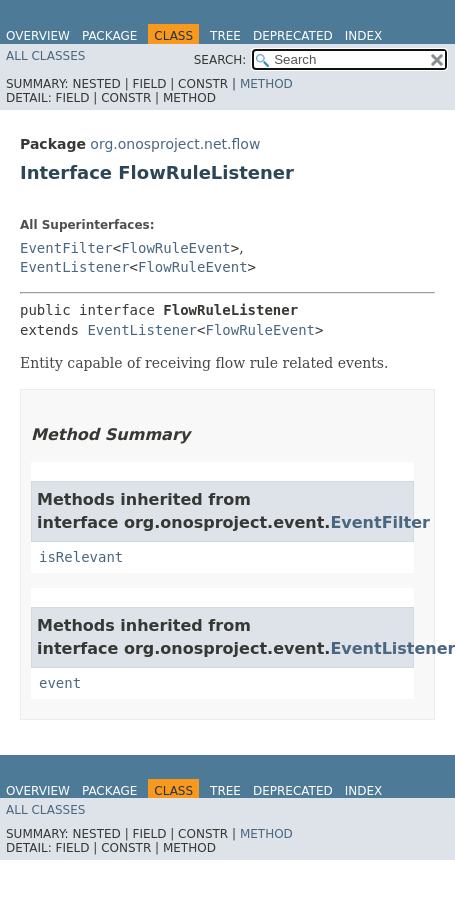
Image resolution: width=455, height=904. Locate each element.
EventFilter (66, 248)
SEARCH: (220, 60)
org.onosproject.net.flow (175, 144)
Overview (38, 36)
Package (109, 36)
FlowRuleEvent (176, 248)
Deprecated (293, 36)
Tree (225, 36)
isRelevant (81, 557)
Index (364, 36)
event (60, 683)
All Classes (45, 56)
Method (266, 84)
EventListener (75, 267)
